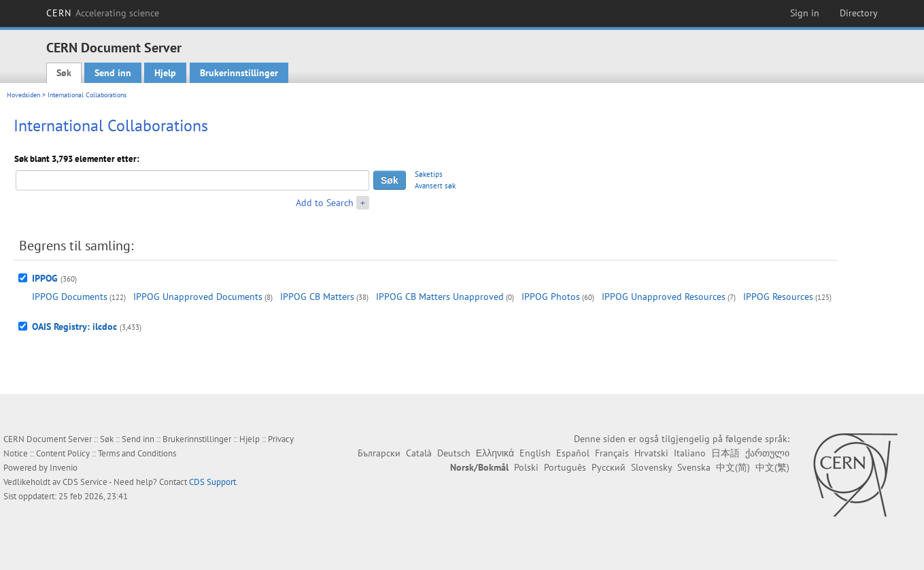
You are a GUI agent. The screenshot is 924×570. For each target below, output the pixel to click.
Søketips (429, 174)
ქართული (767, 453)
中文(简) (733, 467)
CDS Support (212, 482)
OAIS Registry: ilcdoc (74, 326)
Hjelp (165, 73)
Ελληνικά (495, 453)
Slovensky (651, 467)
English (535, 453)
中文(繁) (772, 467)
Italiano (690, 453)
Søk (64, 73)
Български (379, 453)
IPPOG (45, 278)
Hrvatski (651, 453)
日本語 (725, 453)
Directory (859, 13)
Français (612, 453)
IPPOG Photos (551, 297)
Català (419, 453)
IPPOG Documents (70, 297)
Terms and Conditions (137, 453)
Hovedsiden (23, 95)
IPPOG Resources (778, 297)
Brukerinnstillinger (239, 73)
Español (573, 453)
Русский (609, 467)
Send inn (113, 73)
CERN (103, 13)
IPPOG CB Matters (317, 297)
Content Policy (63, 453)
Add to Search (325, 203)
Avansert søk (435, 186)
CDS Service (85, 482)
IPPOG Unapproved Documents (198, 297)
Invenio (64, 468)
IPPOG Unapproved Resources (664, 297)
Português (565, 467)
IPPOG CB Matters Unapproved (440, 297)
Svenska (694, 467)
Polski (526, 467)
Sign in (805, 13)
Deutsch (454, 453)
